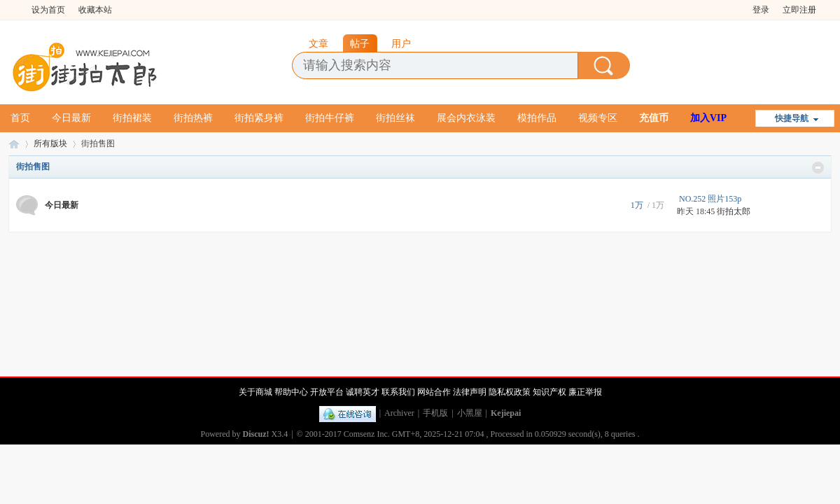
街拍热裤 (193, 118)
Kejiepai (506, 413)
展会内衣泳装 (466, 118)
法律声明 (470, 392)
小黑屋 (470, 413)
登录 (761, 10)
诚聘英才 (363, 392)
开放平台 (327, 392)
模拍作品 (537, 118)
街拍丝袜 (395, 118)
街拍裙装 (132, 118)
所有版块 (50, 143)
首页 (20, 118)
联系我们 (398, 392)
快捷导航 (792, 118)
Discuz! (256, 434)
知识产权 (549, 392)
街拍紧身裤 (259, 118)
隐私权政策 (510, 392)
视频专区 (598, 118)
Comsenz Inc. (367, 434)
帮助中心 (291, 392)
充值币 (654, 118)
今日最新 (71, 118)
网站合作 (434, 392)
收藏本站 (95, 10)
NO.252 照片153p (710, 199)
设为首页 (48, 10)
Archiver (399, 413)
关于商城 (255, 392)
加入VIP (708, 118)
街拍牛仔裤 (330, 118)
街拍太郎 (14, 144)
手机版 (435, 413)
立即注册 (799, 10)
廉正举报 (585, 392)
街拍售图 (33, 167)
